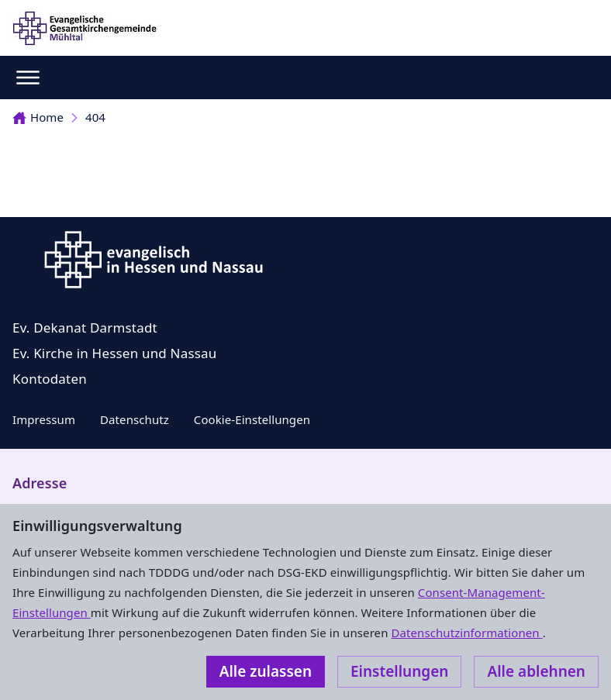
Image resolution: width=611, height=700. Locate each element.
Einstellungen (399, 671)
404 (95, 117)
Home (38, 117)
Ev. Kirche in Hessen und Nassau (115, 353)
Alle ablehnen (536, 671)
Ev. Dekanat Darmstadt (85, 328)
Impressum (44, 419)
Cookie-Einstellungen (252, 419)
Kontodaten (50, 379)
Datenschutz (135, 419)
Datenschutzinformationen (466, 633)
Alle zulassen (266, 671)
